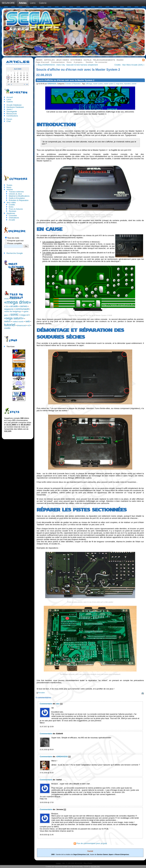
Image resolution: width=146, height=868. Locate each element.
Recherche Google (15, 253)
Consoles (13, 215)
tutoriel (134, 84)
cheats (6, 299)
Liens (33, 3)
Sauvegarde (12, 111)
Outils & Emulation (17, 198)
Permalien (41, 693)
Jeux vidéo (63, 60)
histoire (14, 299)
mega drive (119, 84)
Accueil (10, 97)
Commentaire (46, 704)
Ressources (12, 114)
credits (7, 328)
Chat (9, 121)
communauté (22, 309)
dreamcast (21, 325)
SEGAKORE (8, 3)
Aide (63, 863)
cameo (23, 306)
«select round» (18, 322)
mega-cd (24, 315)
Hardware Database (15, 107)
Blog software (88, 863)
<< (9, 84)
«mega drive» (18, 302)
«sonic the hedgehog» (13, 311)
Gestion (89, 62)
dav (58, 704)
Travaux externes (16, 192)
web (28, 321)
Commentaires (58, 62)
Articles (23, 3)
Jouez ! (10, 109)
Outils (87, 60)
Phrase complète (15, 243)
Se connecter (101, 62)
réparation (127, 84)
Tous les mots (13, 238)
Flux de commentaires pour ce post (90, 843)
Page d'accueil (42, 62)
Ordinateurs (14, 218)
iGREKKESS (52, 84)
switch (7, 321)
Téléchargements (104, 60)
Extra (11, 207)
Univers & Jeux (15, 194)
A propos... (79, 62)
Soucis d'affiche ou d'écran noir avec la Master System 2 (65, 80)
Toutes (9, 185)
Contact (58, 863)
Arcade (12, 220)
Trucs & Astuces (16, 209)
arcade (14, 306)
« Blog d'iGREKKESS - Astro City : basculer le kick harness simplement (67, 65)
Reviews (13, 211)
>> (27, 84)
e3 (29, 325)
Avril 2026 (18, 69)
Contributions (12, 116)
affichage (89, 84)
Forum (9, 119)
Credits (12, 205)
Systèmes (76, 60)
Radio (120, 60)
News (39, 60)
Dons (69, 62)
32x (7, 306)
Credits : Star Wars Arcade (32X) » (129, 65)
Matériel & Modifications (19, 196)
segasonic (9, 309)
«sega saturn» (14, 318)
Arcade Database (14, 105)
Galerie (43, 3)
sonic (14, 314)
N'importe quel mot (15, 241)
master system (98, 84)
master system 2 (109, 84)
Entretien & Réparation (73, 84)
